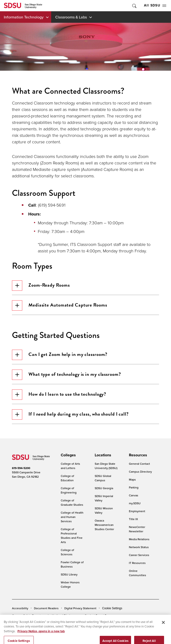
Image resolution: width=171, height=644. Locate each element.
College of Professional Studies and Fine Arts (72, 536)
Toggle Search (134, 6)
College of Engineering (69, 490)
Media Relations (139, 539)
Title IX (133, 519)
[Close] (163, 627)
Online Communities (138, 573)
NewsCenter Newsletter (137, 529)
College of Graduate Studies (72, 502)
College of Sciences (67, 552)
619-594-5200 (21, 468)
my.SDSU (135, 503)
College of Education (67, 478)
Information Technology (24, 17)
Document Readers (46, 608)
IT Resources (137, 563)
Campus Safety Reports (27, 615)
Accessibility (20, 608)
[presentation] (68, 455)
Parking (134, 487)
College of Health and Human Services (72, 517)
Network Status (139, 547)
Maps (132, 479)
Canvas (134, 495)
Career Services (139, 555)
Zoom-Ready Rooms (41, 286)
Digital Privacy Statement (80, 608)
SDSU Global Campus (103, 478)
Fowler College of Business (72, 564)
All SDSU (155, 5)
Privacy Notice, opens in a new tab (41, 636)
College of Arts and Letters (70, 466)
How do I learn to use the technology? (59, 395)
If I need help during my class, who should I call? (70, 415)
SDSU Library (69, 574)
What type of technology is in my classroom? (66, 375)
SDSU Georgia (104, 488)
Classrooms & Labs (71, 17)
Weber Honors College (70, 584)
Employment (137, 511)
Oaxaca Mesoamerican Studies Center (104, 525)
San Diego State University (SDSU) (106, 466)
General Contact (139, 464)
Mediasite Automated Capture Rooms (60, 305)
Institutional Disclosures (63, 615)
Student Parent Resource (101, 615)
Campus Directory (140, 472)
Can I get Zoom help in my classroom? (60, 355)
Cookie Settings (112, 608)
